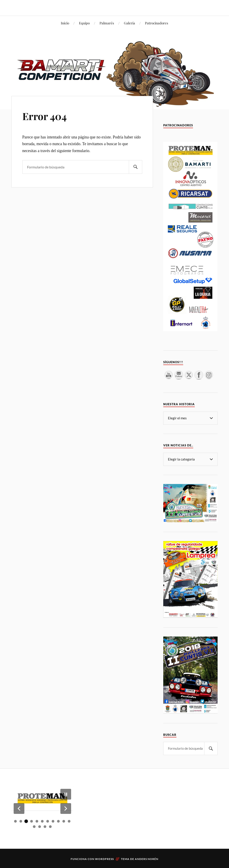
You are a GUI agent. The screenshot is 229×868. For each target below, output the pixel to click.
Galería (129, 23)
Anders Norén (147, 859)
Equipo (84, 23)
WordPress (104, 859)
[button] (19, 809)
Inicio (65, 23)
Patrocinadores (157, 23)
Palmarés (107, 23)
